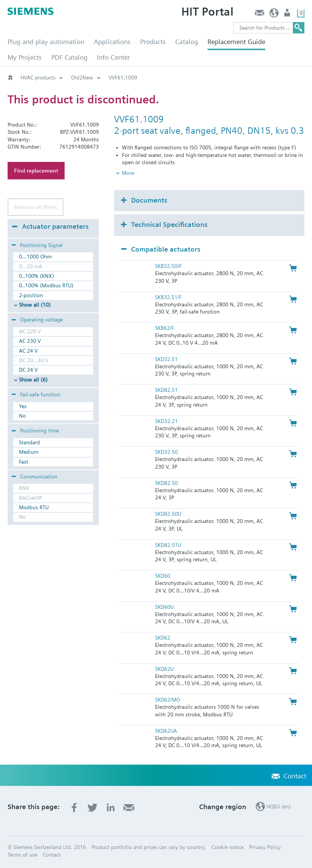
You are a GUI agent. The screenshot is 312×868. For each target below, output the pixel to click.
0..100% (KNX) (36, 276)
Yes (23, 406)
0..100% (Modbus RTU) (46, 285)
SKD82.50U (168, 514)
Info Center (113, 57)
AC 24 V (28, 351)
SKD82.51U (168, 545)
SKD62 (163, 638)
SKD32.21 (166, 421)
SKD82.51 (166, 390)
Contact (259, 15)
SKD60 (163, 576)
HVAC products (38, 78)
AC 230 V (30, 341)
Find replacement (36, 171)
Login (288, 15)
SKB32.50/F (168, 266)
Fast (24, 462)
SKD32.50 (166, 452)
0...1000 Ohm (35, 257)
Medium (29, 452)
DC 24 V (28, 370)
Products (153, 42)
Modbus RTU (34, 507)
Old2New (82, 78)
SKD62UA (166, 731)
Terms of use (22, 855)
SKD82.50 (166, 483)
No (22, 416)
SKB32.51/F (168, 297)
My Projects (25, 57)
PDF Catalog (69, 57)
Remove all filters (36, 207)
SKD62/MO (168, 700)
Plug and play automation (46, 42)
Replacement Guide (236, 42)
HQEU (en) (274, 15)
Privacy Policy (265, 847)
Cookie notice (228, 847)
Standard (29, 442)
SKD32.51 (166, 359)
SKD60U (164, 607)
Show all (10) (35, 305)
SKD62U (164, 669)
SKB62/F (165, 328)
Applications (112, 42)
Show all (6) (33, 380)
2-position (31, 295)
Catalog (187, 42)
